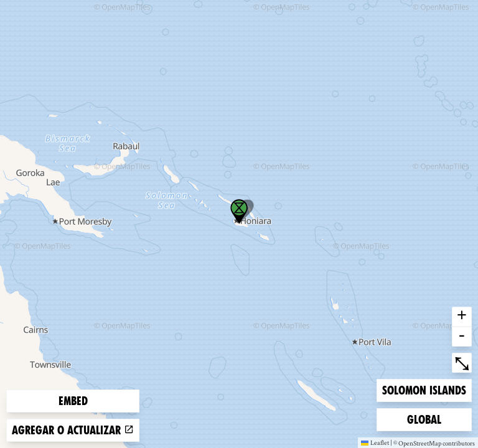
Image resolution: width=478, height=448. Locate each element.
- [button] (462, 337)
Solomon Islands (424, 389)
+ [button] (462, 317)
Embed (73, 401)
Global (427, 418)
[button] (239, 212)
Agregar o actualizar (73, 430)
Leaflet (375, 442)
